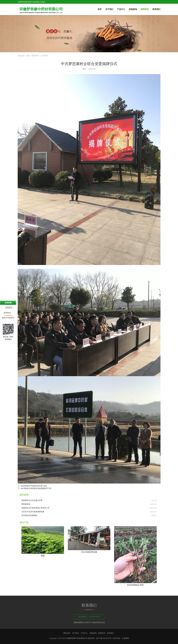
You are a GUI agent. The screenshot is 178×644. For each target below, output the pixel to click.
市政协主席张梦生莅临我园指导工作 (37, 488)
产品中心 (121, 9)
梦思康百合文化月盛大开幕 (32, 500)
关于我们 (109, 9)
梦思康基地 (26, 504)
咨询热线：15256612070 (89, 617)
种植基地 (133, 9)
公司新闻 (44, 56)
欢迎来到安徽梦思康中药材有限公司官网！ (32, 2)
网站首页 (67, 633)
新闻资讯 (145, 9)
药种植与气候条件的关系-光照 (35, 486)
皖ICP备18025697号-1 (104, 638)
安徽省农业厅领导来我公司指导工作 (35, 508)
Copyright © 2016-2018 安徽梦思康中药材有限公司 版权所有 (73, 638)
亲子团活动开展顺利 (29, 515)
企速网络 (125, 638)
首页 (100, 9)
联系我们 (156, 9)
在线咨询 (9, 308)
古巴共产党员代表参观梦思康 (33, 512)
